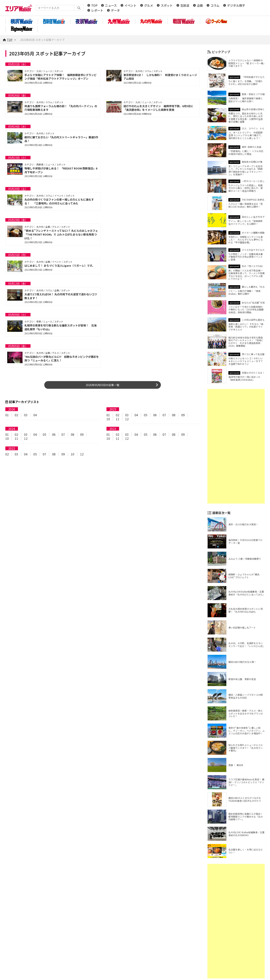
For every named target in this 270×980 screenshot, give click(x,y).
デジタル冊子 (236, 6)
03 (26, 416)
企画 (200, 6)
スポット (167, 6)
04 (35, 416)
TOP (94, 6)
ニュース (111, 6)
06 (155, 416)
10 (108, 420)
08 (174, 416)
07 (164, 416)
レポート (97, 11)
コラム (215, 6)
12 (127, 420)
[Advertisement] (236, 448)
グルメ (149, 6)
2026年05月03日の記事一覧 (102, 386)
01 (7, 416)
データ (115, 11)
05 (146, 416)
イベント (130, 6)
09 (183, 416)
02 (16, 416)
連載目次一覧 (221, 514)
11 (118, 420)
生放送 (185, 6)
